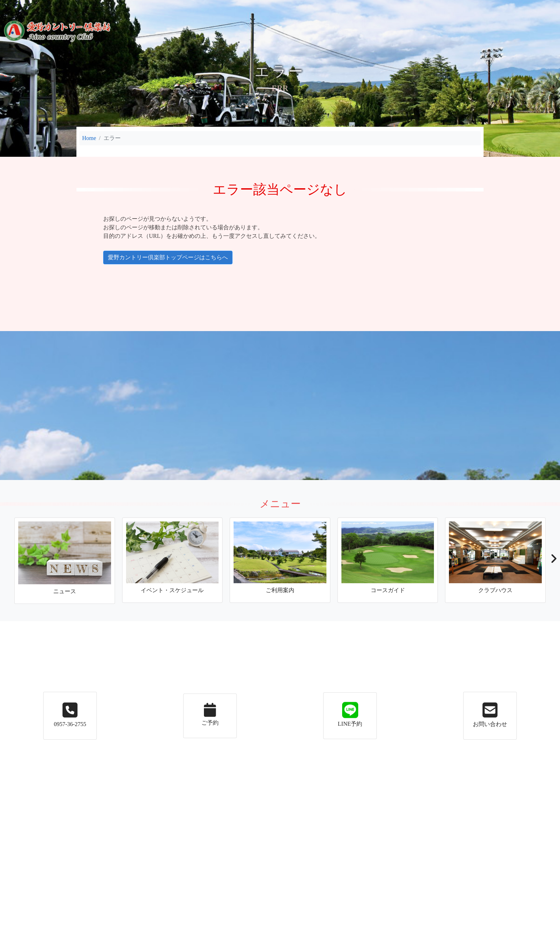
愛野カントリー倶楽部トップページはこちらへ (137, 257)
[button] (553, 561)
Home (89, 138)
